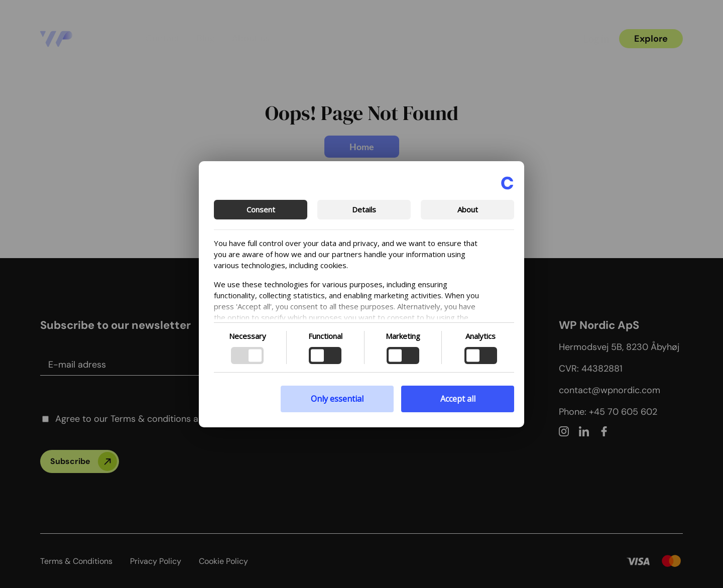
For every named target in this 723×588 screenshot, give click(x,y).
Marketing (403, 336)
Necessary (248, 336)
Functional (325, 336)
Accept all (458, 399)
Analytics (480, 336)
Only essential (337, 399)
